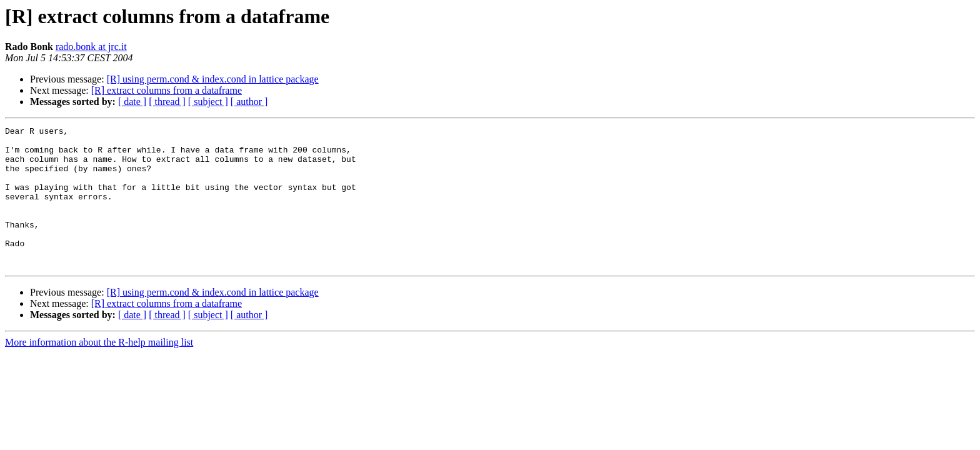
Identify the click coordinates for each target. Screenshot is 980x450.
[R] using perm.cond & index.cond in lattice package (213, 79)
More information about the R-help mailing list (99, 370)
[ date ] (132, 102)
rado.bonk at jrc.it (91, 47)
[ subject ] (208, 102)
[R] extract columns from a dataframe (167, 90)
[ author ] (249, 102)
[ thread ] (167, 102)
